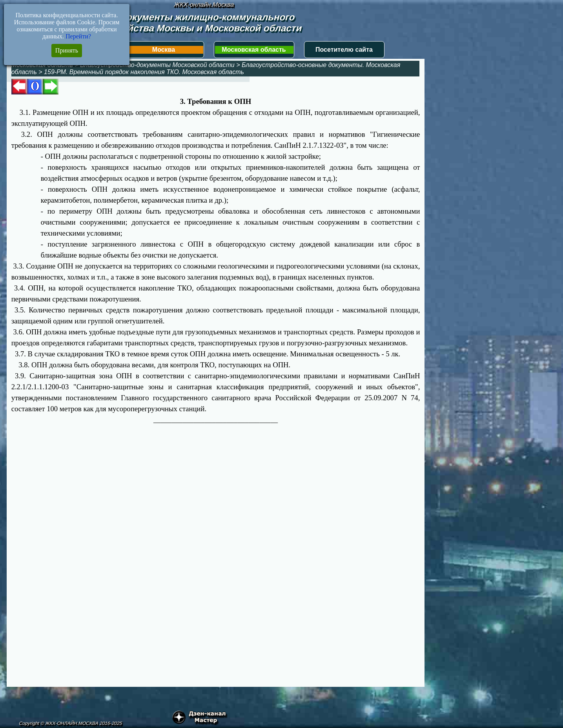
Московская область (254, 50)
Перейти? (78, 36)
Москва (164, 50)
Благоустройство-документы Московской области (157, 65)
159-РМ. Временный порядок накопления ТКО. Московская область (144, 72)
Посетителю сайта (344, 50)
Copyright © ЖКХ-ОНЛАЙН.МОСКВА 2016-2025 (71, 723)
